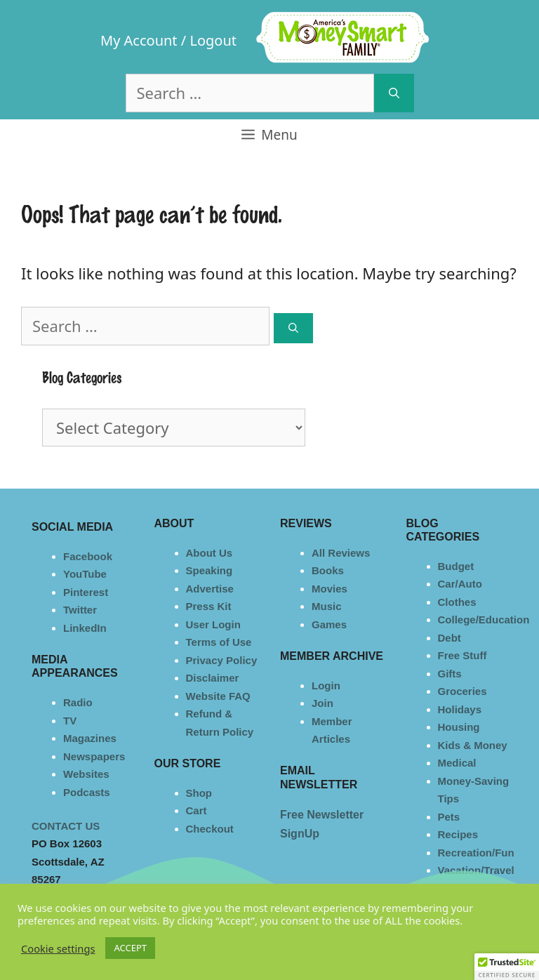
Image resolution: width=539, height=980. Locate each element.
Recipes (458, 834)
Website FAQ (218, 696)
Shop (199, 793)
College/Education (484, 620)
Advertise (210, 589)
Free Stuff (463, 655)
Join (322, 703)
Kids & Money (473, 745)
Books (328, 570)
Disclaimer (213, 678)
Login (326, 686)
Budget (456, 566)
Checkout (210, 829)
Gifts (450, 674)
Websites (86, 774)
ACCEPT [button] (130, 948)
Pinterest (86, 592)
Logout (213, 40)
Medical (457, 763)
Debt (450, 638)
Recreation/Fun (476, 853)
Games (329, 624)
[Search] (394, 93)
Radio (78, 702)
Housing (459, 727)
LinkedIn (85, 628)
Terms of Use (219, 642)
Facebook (88, 556)
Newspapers (94, 756)
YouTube (85, 574)
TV (70, 721)
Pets (449, 817)
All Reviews (341, 553)
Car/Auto (460, 584)
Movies (330, 589)
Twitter (80, 610)
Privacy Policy (222, 660)
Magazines (90, 738)
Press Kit (209, 606)
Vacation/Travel (476, 870)
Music (327, 606)
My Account (139, 40)
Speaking (209, 570)
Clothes (457, 602)
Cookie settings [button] (58, 948)
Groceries (463, 691)
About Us (209, 553)
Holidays (460, 709)
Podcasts (87, 792)
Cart (197, 810)
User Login (213, 624)
